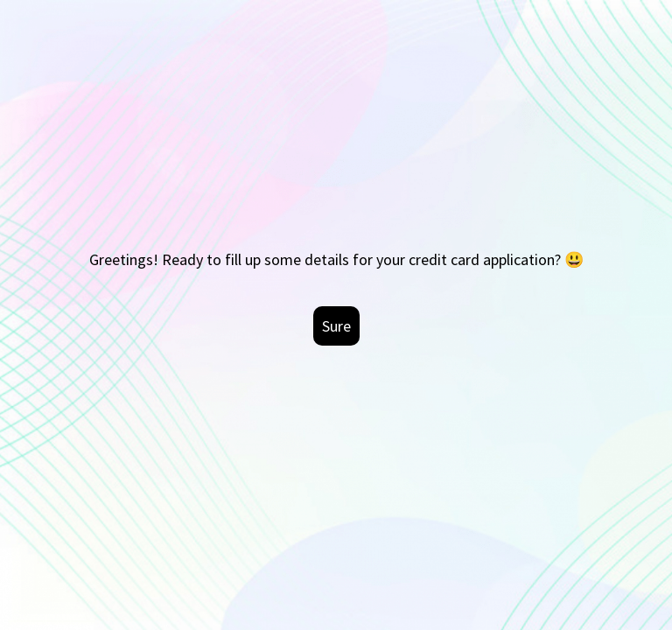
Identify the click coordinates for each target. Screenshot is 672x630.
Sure (336, 326)
